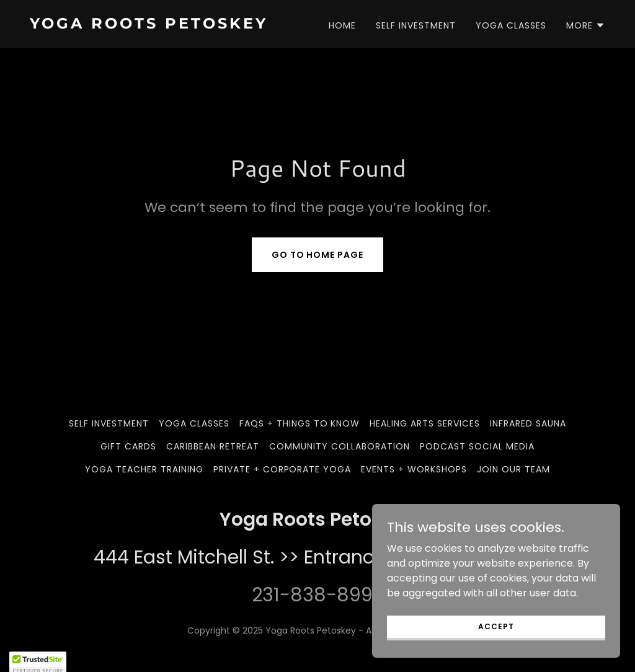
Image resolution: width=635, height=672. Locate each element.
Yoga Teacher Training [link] (144, 469)
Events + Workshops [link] (414, 469)
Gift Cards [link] (128, 446)
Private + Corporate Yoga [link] (282, 469)
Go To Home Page (318, 255)
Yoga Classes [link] (511, 25)
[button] (586, 25)
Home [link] (342, 25)
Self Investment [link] (416, 25)
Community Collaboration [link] (340, 446)
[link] (169, 25)
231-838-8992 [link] (317, 595)
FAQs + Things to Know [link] (300, 423)
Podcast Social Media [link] (477, 446)
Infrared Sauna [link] (528, 423)
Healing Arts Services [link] (425, 423)
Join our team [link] (513, 469)
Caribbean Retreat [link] (213, 446)
